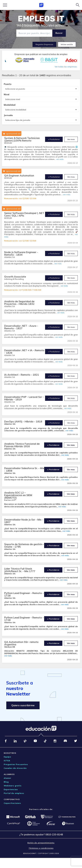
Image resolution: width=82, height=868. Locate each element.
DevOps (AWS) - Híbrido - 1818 (23, 421)
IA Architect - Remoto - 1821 (22, 375)
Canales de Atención (15, 768)
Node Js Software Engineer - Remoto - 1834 (21, 253)
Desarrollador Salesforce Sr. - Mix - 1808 (24, 469)
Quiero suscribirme (23, 705)
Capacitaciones (12, 803)
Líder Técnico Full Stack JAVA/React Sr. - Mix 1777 (20, 570)
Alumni (7, 778)
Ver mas (71, 139)
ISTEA (7, 761)
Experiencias (11, 789)
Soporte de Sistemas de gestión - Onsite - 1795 (24, 545)
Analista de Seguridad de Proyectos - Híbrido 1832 (19, 303)
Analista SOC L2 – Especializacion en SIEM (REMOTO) (18, 495)
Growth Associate (15, 277)
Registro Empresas (44, 44)
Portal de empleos (14, 793)
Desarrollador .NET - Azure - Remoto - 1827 (21, 327)
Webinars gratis (13, 786)
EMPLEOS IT (41, 19)
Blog (6, 782)
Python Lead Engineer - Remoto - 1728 (24, 594)
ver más (60, 159)
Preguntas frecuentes (16, 764)
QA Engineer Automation (19, 175)
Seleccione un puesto (15, 89)
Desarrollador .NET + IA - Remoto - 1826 (24, 351)
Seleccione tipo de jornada (18, 120)
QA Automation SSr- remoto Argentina (21, 643)
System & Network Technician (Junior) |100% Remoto (22, 139)
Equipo (7, 757)
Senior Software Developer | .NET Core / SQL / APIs (24, 214)
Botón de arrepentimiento (41, 843)
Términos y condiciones (41, 848)
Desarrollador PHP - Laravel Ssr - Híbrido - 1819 (24, 398)
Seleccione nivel (13, 99)
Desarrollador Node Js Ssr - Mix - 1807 (24, 521)
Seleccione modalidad (16, 110)
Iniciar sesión (67, 44)
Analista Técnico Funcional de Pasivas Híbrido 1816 (22, 445)
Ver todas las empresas (66, 67)
